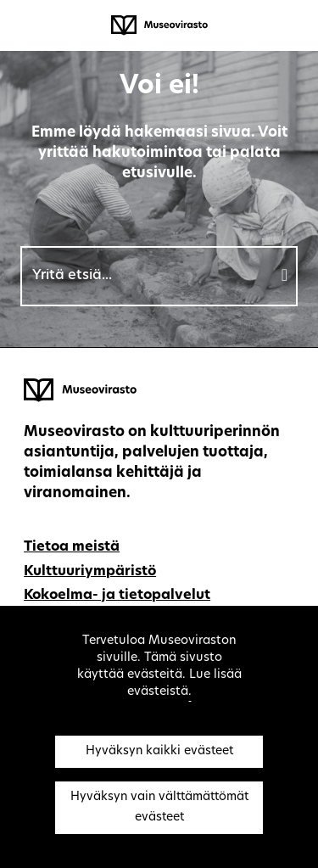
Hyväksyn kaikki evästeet (159, 751)
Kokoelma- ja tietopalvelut (117, 596)
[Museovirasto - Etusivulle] (159, 25)
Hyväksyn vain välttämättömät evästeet (159, 807)
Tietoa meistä (72, 547)
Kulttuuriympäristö (90, 572)
